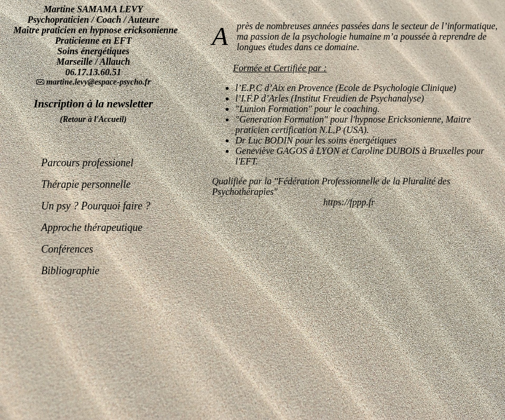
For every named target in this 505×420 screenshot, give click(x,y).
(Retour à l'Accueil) (93, 119)
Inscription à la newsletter (93, 104)
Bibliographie (71, 271)
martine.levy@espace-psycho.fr (97, 82)
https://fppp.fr (349, 202)
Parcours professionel (87, 163)
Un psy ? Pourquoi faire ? (96, 206)
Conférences (67, 249)
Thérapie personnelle (86, 184)
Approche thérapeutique (92, 228)
